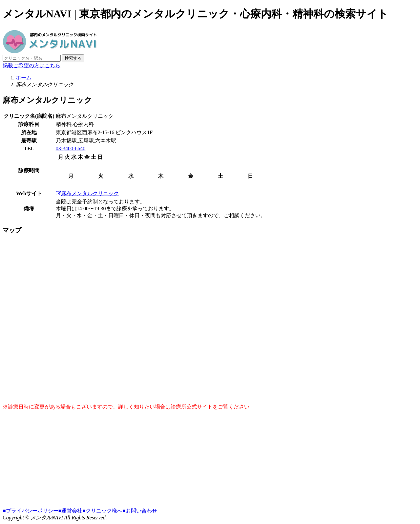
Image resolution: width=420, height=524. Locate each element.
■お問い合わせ (140, 511)
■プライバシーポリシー (31, 511)
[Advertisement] (199, 462)
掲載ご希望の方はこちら (31, 65)
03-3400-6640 (71, 148)
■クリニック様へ (102, 511)
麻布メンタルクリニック (87, 193)
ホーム (24, 78)
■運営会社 (71, 511)
